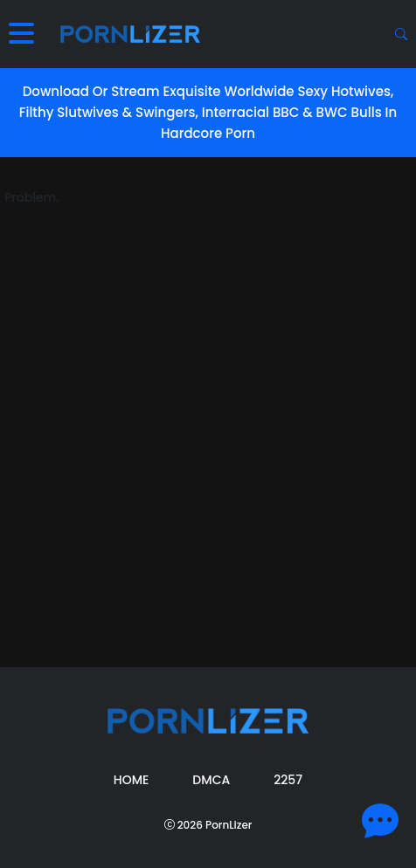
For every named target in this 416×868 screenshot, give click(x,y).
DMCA (211, 780)
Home (132, 780)
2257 (288, 780)
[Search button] (401, 34)
